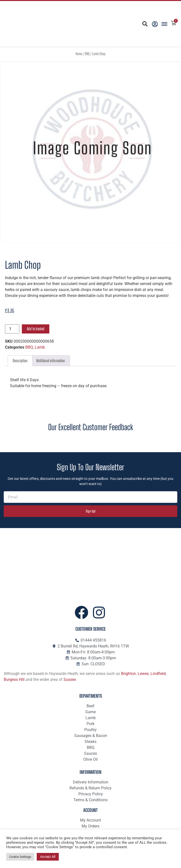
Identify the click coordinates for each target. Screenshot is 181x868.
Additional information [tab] (51, 361)
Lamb (40, 347)
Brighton (128, 674)
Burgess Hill (14, 679)
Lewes (143, 674)
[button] (145, 24)
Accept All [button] (48, 857)
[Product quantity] (12, 329)
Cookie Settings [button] (20, 857)
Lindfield (158, 674)
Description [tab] (20, 361)
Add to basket (36, 329)
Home (79, 54)
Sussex (70, 679)
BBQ (87, 54)
